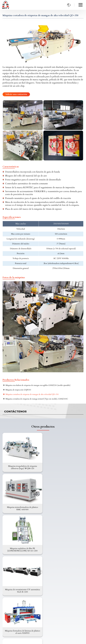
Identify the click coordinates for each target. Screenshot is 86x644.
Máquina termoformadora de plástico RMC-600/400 (64, 467)
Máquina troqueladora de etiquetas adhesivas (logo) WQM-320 (22, 467)
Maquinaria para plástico (15, 578)
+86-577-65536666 (13, 627)
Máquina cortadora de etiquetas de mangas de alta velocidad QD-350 (32, 394)
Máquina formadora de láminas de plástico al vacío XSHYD (22, 549)
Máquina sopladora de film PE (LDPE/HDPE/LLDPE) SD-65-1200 (22, 508)
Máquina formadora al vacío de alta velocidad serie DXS (64, 549)
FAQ (7, 597)
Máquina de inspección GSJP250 (18, 390)
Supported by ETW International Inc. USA (43, 641)
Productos (9, 566)
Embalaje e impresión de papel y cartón (21, 571)
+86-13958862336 (13, 623)
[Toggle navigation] (81, 5)
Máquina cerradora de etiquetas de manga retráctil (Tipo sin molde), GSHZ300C (37, 399)
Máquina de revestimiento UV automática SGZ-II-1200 (64, 508)
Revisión (9, 605)
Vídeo (7, 601)
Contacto (9, 611)
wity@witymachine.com (16, 620)
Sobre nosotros (11, 589)
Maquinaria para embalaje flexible (19, 575)
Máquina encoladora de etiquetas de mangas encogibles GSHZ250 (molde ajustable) (38, 385)
